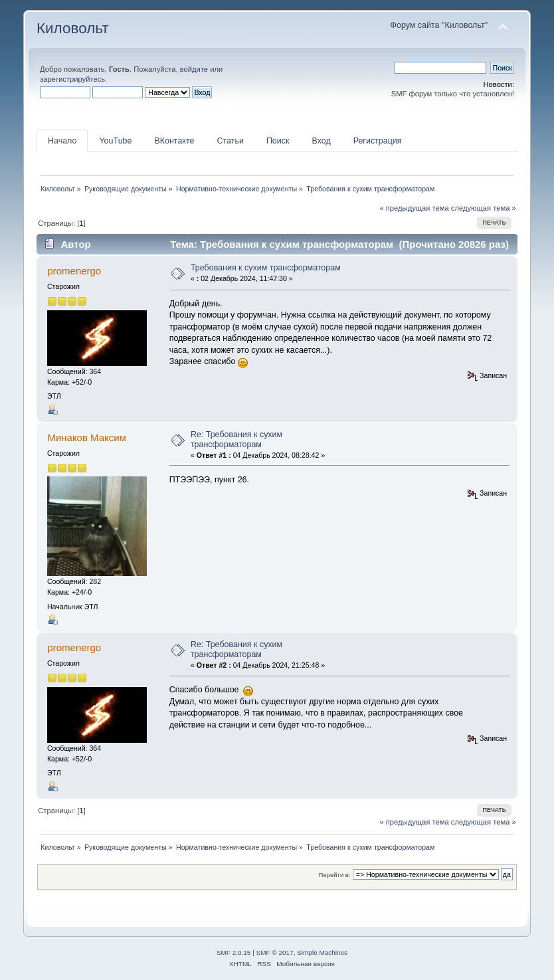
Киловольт (72, 28)
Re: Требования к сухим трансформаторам (236, 440)
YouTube (115, 141)
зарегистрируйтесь (72, 79)
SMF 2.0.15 (234, 952)
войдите (194, 69)
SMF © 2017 (275, 952)
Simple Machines (322, 952)
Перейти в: (334, 875)
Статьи (230, 141)
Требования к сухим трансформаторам (266, 268)
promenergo (74, 271)
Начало (62, 141)
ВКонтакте (174, 141)
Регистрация (378, 141)
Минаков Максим (86, 438)
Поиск (278, 141)
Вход (321, 141)
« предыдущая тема (414, 208)
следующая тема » (484, 208)
